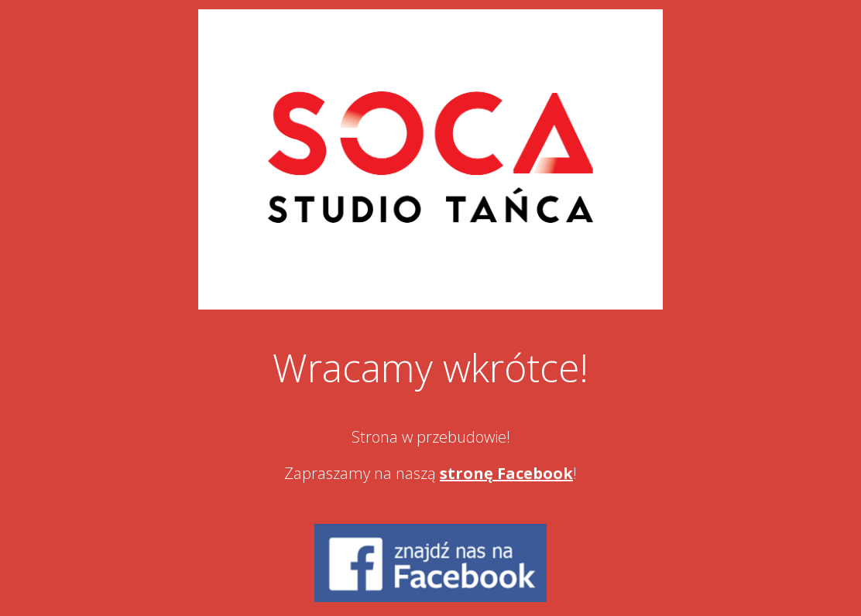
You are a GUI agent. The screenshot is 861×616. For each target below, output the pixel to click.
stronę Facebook (506, 473)
